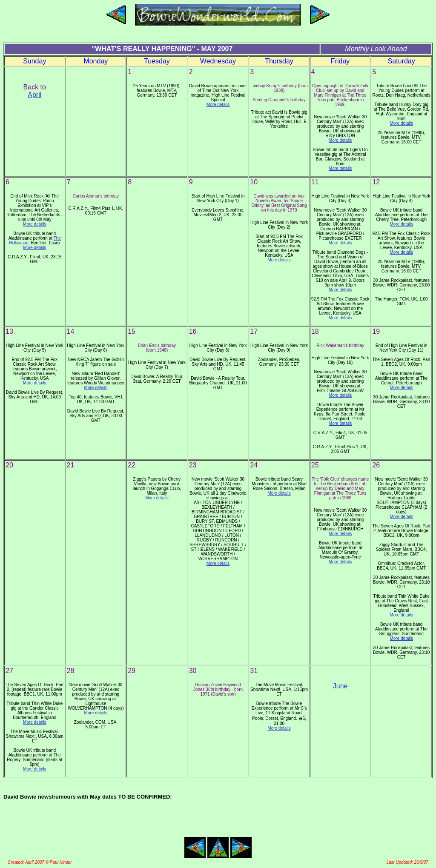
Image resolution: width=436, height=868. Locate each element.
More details (218, 105)
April (34, 95)
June (340, 686)
